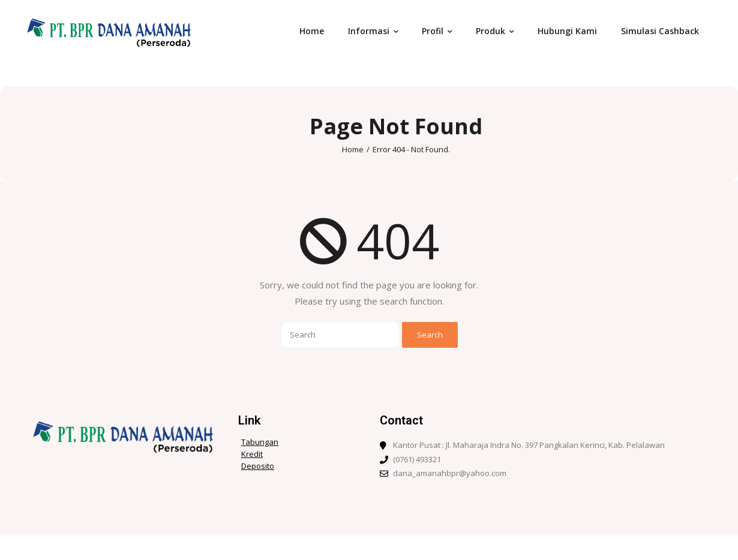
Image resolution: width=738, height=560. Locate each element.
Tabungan (260, 442)
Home (353, 149)
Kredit (252, 454)
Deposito (258, 466)
